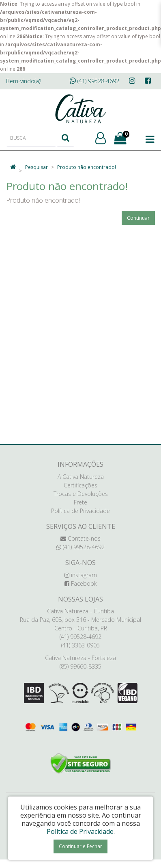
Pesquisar (36, 167)
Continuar (138, 218)
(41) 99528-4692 (94, 81)
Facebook (81, 583)
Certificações (80, 485)
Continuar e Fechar (80, 846)
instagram (81, 575)
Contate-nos (80, 538)
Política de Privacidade (80, 511)
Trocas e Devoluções (81, 494)
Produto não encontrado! (87, 167)
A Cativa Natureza (81, 477)
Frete (80, 502)
